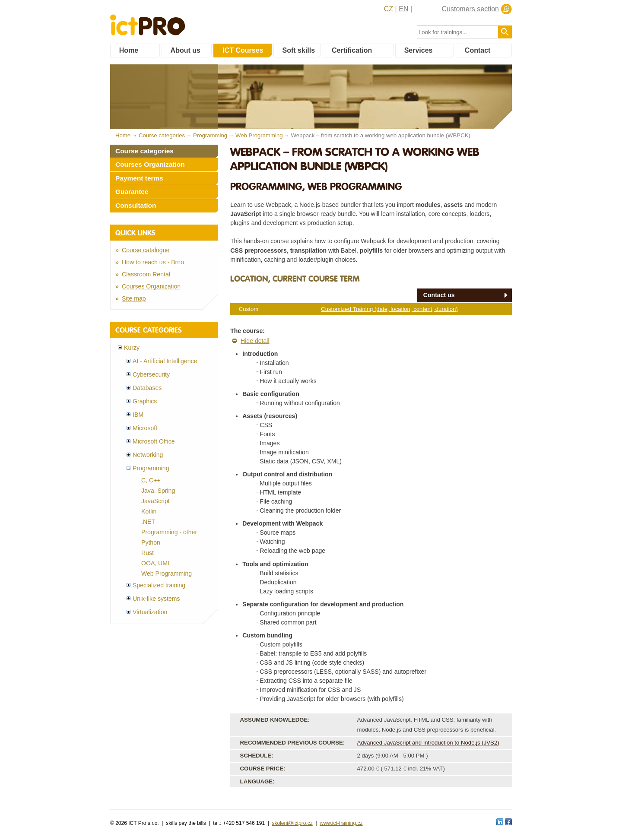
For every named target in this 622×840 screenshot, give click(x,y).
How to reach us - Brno (153, 262)
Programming (151, 468)
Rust (148, 553)
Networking (148, 455)
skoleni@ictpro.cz (292, 823)
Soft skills (299, 50)
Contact (478, 50)
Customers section (471, 9)
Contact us (439, 295)
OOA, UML (156, 563)
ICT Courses (243, 50)
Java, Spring (158, 491)
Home (129, 50)
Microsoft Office (154, 441)
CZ (389, 9)
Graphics (145, 401)
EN (403, 9)
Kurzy (132, 348)
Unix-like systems (156, 599)
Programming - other (169, 532)
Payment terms (139, 178)
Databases (147, 388)
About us (186, 50)
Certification (352, 50)
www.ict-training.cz (341, 823)
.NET (148, 522)
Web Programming (167, 574)
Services (419, 50)
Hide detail (255, 341)
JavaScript (155, 501)
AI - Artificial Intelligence (165, 361)
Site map (134, 298)
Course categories (144, 151)
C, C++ (151, 480)
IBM (138, 415)
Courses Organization (150, 164)
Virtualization (150, 612)
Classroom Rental (146, 274)
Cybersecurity (151, 374)
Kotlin (149, 511)
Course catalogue (146, 250)
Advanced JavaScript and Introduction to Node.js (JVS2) (428, 743)
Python (151, 542)
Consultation (136, 205)
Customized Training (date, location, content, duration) (389, 309)
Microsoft (145, 428)
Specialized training (159, 585)
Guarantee (132, 192)
